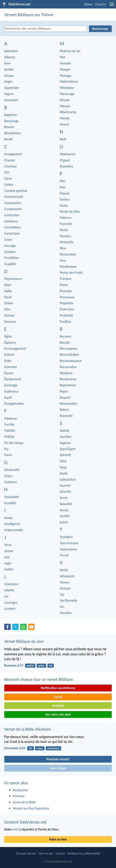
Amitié (9, 69)
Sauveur (65, 485)
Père (63, 248)
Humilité (10, 503)
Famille (9, 424)
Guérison (11, 482)
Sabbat (65, 431)
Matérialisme (69, 82)
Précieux (66, 279)
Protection (67, 309)
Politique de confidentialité (84, 853)
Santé (64, 473)
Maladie (65, 63)
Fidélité (9, 437)
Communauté (14, 197)
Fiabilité (10, 431)
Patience (66, 218)
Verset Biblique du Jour (24, 641)
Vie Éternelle (69, 601)
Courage (10, 246)
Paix (63, 187)
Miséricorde (68, 112)
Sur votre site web (58, 714)
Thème (88, 4)
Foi (6, 449)
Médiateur (67, 88)
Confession (12, 215)
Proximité (66, 315)
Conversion (12, 233)
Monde (65, 118)
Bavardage (11, 121)
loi (51, 666)
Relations (66, 373)
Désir (8, 285)
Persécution (68, 254)
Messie (65, 100)
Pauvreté (66, 224)
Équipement (13, 379)
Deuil (8, 297)
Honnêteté (12, 497)
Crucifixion (12, 258)
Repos (64, 391)
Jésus (8, 545)
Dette (8, 291)
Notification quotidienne (58, 688)
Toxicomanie (68, 549)
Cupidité (10, 264)
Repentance (68, 385)
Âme (7, 63)
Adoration (11, 51)
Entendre (11, 367)
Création (10, 252)
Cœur (8, 178)
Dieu (7, 309)
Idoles (8, 518)
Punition (66, 322)
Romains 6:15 (14, 665)
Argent (9, 94)
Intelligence (12, 524)
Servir (64, 498)
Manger (65, 69)
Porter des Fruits (71, 273)
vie (30, 748)
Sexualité (66, 504)
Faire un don (58, 839)
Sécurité (65, 492)
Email (58, 697)
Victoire (65, 588)
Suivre (64, 522)
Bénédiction (13, 133)
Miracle (65, 106)
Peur (63, 260)
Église (8, 336)
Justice (9, 569)
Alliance (10, 57)
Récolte (65, 343)
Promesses (67, 297)
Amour (9, 76)
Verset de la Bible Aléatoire (27, 729)
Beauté (9, 127)
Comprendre (13, 209)
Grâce (8, 476)
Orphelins (67, 166)
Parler (64, 206)
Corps (8, 239)
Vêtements (67, 576)
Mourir (65, 124)
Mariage (66, 76)
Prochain (66, 291)
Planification (68, 267)
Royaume (66, 416)
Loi (6, 596)
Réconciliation (69, 355)
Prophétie (67, 303)
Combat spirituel (16, 191)
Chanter (10, 160)
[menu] (112, 6)
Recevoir (66, 336)
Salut (63, 461)
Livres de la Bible (24, 802)
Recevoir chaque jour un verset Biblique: (39, 679)
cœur (40, 748)
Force (8, 455)
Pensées (65, 236)
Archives (19, 796)
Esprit (8, 397)
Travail (64, 555)
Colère (9, 185)
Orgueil (65, 160)
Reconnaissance (71, 361)
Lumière (10, 609)
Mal (62, 57)
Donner (9, 315)
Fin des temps (14, 443)
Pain (63, 181)
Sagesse (65, 443)
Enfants (9, 355)
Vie (62, 595)
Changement (13, 154)
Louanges (11, 602)
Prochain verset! (58, 759)
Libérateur (11, 584)
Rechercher (21, 790)
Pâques (65, 193)
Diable (9, 303)
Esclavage (11, 385)
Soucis (64, 510)
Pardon (65, 199)
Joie (7, 557)
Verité (64, 570)
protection (53, 748)
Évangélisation (14, 404)
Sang (63, 467)
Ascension (11, 100)
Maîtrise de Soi (70, 51)
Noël (63, 139)
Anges (8, 82)
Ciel (7, 172)
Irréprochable (14, 530)
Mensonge (67, 94)
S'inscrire (101, 4)
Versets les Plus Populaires (31, 808)
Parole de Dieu (70, 211)
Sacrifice (66, 437)
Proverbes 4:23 (15, 748)
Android (58, 705)
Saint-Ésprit (68, 449)
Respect (65, 397)
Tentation (66, 537)
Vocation (66, 613)
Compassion (13, 203)
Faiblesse (11, 418)
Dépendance (13, 279)
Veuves (65, 582)
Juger (8, 563)
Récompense (69, 348)
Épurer (9, 373)
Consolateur (13, 227)
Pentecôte (67, 242)
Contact (60, 853)
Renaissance (68, 379)
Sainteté (65, 455)
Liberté (9, 590)
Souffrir (65, 516)
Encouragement (15, 348)
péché (30, 666)
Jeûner (9, 551)
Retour (64, 410)
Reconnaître (68, 367)
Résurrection (69, 404)
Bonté (8, 139)
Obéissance (68, 154)
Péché (64, 230)
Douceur (10, 322)
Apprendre (12, 88)
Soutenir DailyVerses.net (25, 822)
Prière (64, 285)
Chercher (11, 166)
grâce (41, 666)
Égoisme (10, 343)
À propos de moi (26, 853)
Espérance (11, 391)
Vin (62, 607)
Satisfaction (68, 479)
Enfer (8, 361)
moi (15, 829)
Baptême (11, 115)
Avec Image (58, 768)
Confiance (11, 221)
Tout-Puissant (69, 543)
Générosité (12, 470)
